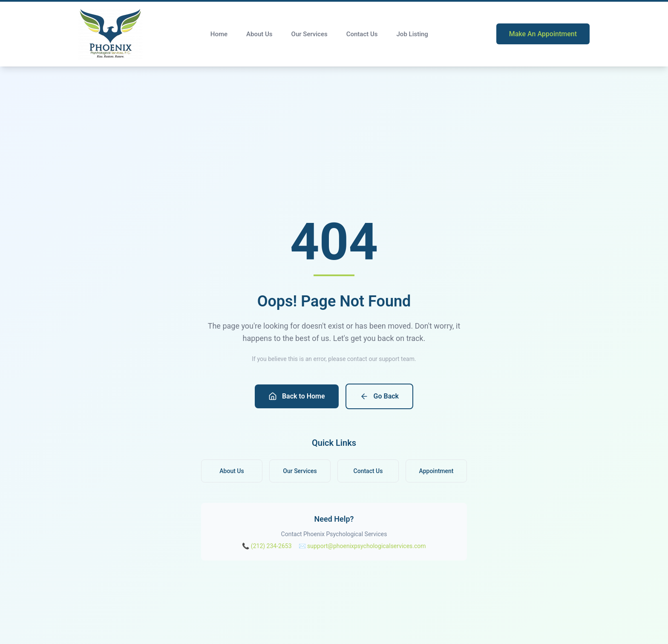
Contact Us (362, 34)
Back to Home (297, 396)
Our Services (310, 34)
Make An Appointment (543, 34)
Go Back (379, 396)
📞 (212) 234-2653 (267, 546)
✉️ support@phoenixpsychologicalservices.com (362, 546)
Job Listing (412, 34)
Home (219, 34)
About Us (259, 34)
